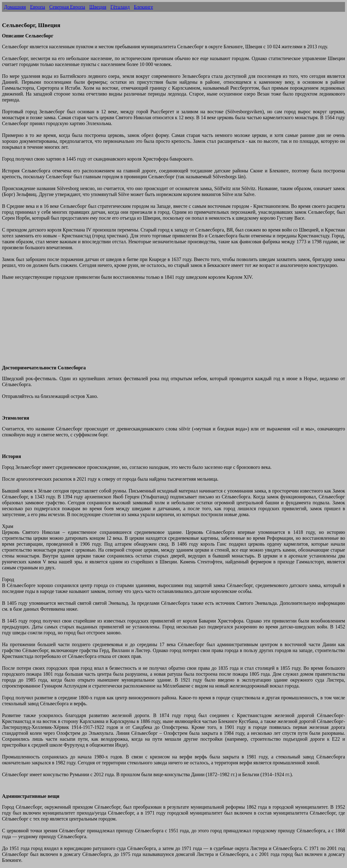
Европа (38, 7)
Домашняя (15, 7)
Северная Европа (67, 7)
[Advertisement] (150, 325)
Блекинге (143, 7)
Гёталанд (120, 7)
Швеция (98, 7)
